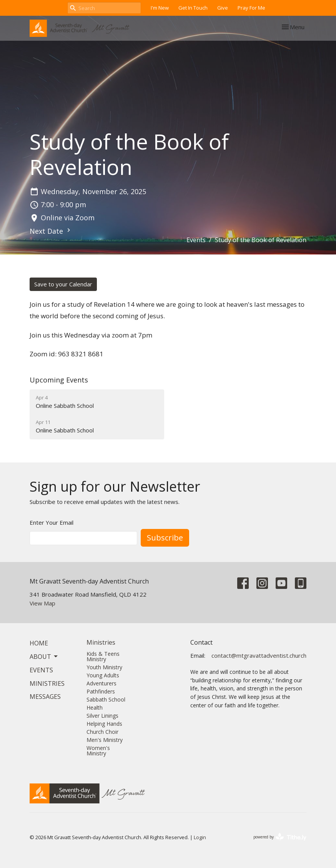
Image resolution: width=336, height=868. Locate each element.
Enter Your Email (52, 522)
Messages (45, 697)
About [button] (44, 657)
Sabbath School (106, 699)
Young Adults (103, 675)
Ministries (47, 683)
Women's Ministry (98, 751)
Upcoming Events (59, 380)
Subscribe (165, 538)
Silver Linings (102, 716)
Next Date (51, 231)
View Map (42, 603)
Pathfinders (101, 691)
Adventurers (101, 683)
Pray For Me (251, 8)
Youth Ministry (104, 667)
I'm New (160, 8)
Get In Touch (193, 8)
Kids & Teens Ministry (103, 656)
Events (196, 240)
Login (200, 837)
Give (223, 8)
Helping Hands (104, 724)
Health (95, 708)
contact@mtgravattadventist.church (259, 655)
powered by (280, 837)
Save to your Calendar (63, 284)
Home (39, 643)
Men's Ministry (105, 740)
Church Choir (102, 732)
